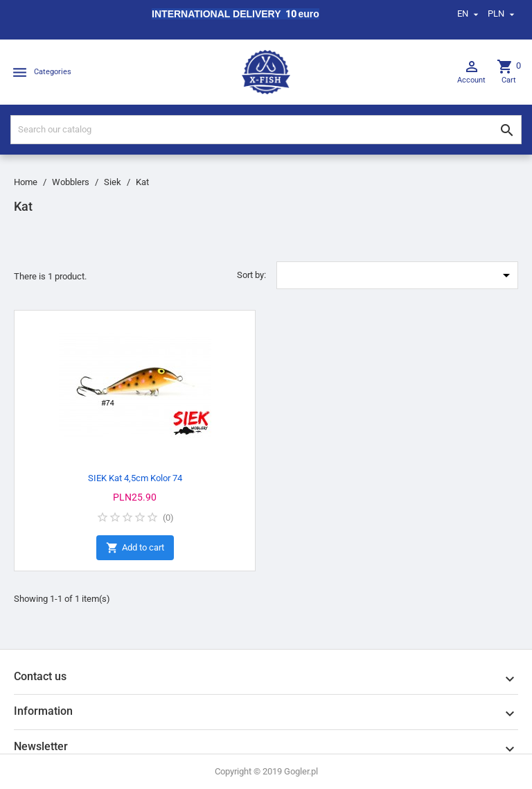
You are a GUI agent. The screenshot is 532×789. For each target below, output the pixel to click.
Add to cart (135, 548)
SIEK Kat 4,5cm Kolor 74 (135, 478)
